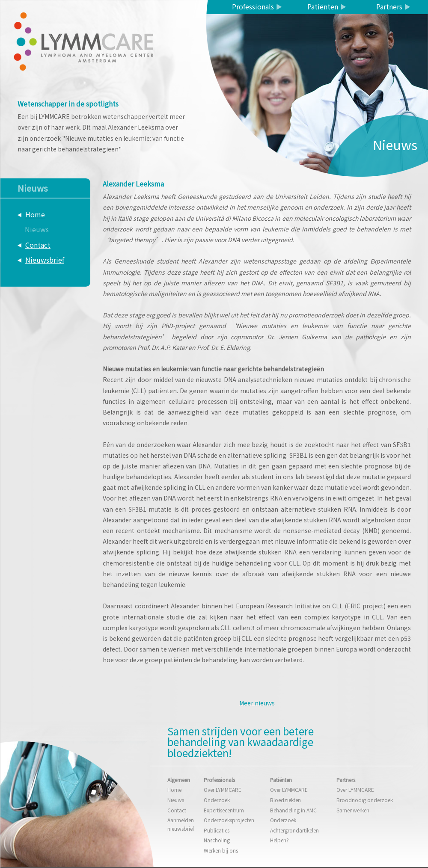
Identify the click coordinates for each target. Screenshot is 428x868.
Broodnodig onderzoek (365, 800)
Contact (38, 245)
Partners (389, 6)
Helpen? (279, 840)
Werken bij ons (221, 850)
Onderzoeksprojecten (229, 820)
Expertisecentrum (224, 810)
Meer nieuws (257, 703)
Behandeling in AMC (293, 810)
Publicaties (217, 830)
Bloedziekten (285, 800)
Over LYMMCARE (223, 789)
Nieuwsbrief (45, 260)
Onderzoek (217, 800)
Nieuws (37, 229)
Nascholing (217, 840)
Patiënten (323, 6)
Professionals (253, 6)
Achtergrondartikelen (294, 830)
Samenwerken (353, 810)
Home (35, 214)
